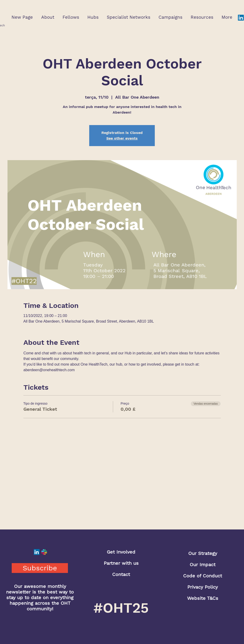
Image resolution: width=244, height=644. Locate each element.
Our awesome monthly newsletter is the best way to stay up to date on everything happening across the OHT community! (40, 597)
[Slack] (44, 552)
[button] (48, 17)
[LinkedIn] (241, 18)
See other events (122, 138)
